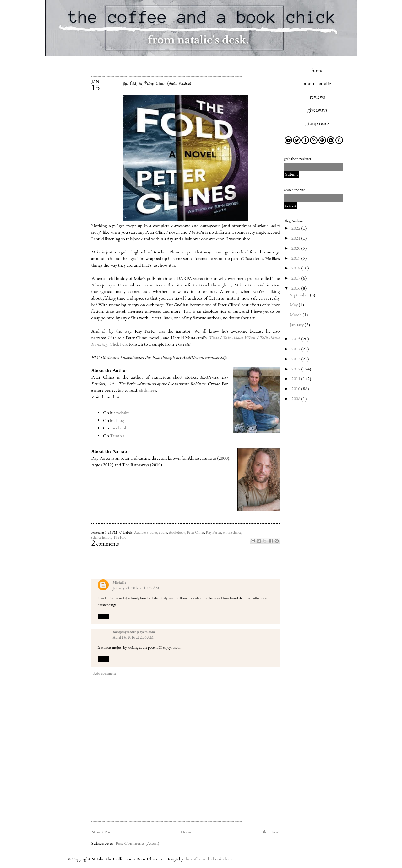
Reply (103, 616)
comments (105, 543)
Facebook (118, 428)
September (300, 295)
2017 (296, 278)
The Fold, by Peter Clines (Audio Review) (157, 83)
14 (110, 337)
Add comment (105, 673)
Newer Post (102, 832)
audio (163, 532)
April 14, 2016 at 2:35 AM (133, 637)
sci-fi (226, 532)
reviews (318, 97)
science (236, 532)
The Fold (120, 537)
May (294, 304)
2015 (296, 339)
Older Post (270, 832)
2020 (296, 248)
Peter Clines (196, 532)
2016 (296, 288)
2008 (296, 399)
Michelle (120, 583)
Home (186, 832)
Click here (119, 344)
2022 (296, 228)
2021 (296, 238)
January (297, 325)
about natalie (318, 84)
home (318, 70)
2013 (296, 359)
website (123, 412)
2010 (296, 389)
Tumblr (117, 436)
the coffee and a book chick (209, 859)
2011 (296, 378)
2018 (296, 268)
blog (120, 420)
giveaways (317, 110)
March (296, 314)
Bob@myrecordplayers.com (134, 632)
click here (148, 390)
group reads (318, 123)
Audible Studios (146, 532)
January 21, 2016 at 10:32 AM (136, 588)
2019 (296, 258)
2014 (296, 349)
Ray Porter (213, 532)
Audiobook (177, 532)
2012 (296, 369)
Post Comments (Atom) (137, 843)
